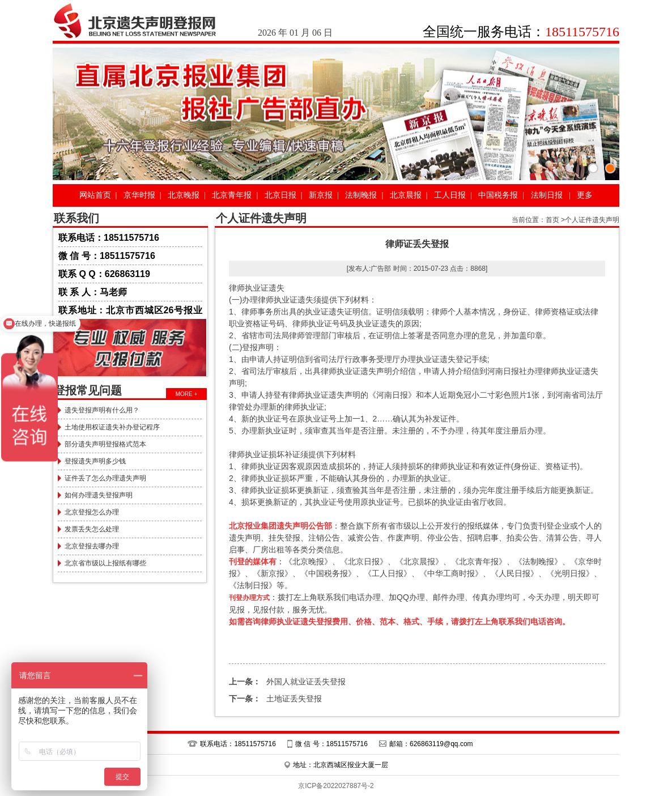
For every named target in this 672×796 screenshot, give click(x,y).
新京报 (321, 195)
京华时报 (139, 195)
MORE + (187, 394)
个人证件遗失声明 (592, 220)
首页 (552, 220)
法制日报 (547, 195)
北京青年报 (232, 195)
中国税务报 (498, 195)
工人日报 (450, 195)
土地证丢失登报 (275, 699)
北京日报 (280, 195)
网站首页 (95, 195)
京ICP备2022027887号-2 (336, 786)
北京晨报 (406, 195)
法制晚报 (361, 195)
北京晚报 (184, 195)
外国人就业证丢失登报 (287, 682)
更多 (585, 195)
